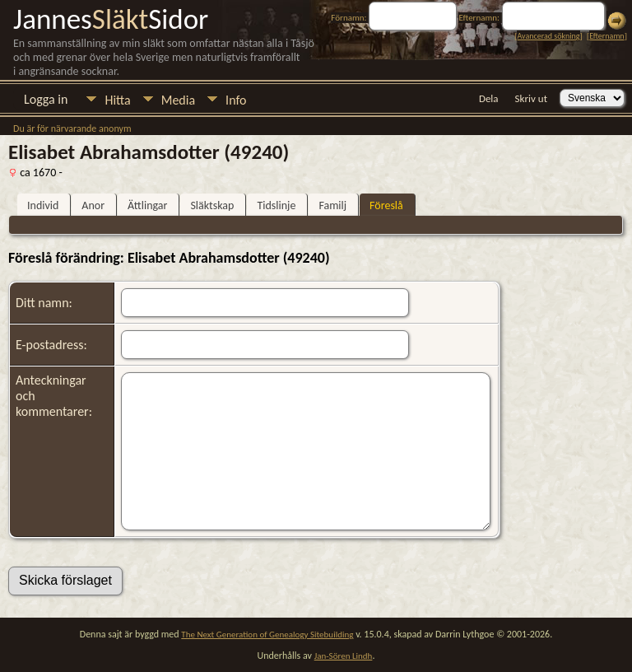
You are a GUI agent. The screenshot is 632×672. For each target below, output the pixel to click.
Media (178, 100)
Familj (332, 205)
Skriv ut (531, 98)
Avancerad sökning (548, 36)
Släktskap (212, 205)
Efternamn (606, 36)
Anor (93, 205)
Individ (43, 205)
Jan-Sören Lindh (344, 656)
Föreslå (386, 205)
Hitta (117, 100)
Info (236, 100)
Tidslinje (276, 205)
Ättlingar (147, 205)
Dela (489, 98)
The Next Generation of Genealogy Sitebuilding (267, 635)
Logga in (46, 99)
